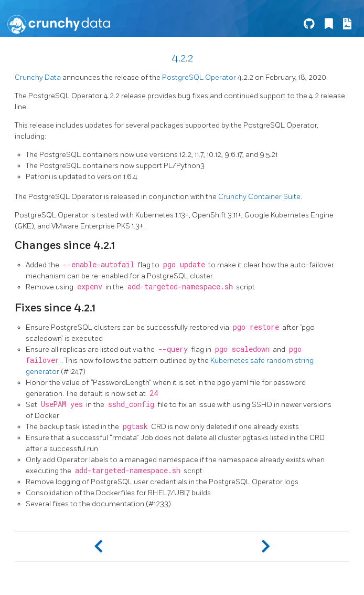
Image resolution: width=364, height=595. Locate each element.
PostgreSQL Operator (199, 77)
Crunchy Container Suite (259, 197)
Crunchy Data (38, 77)
